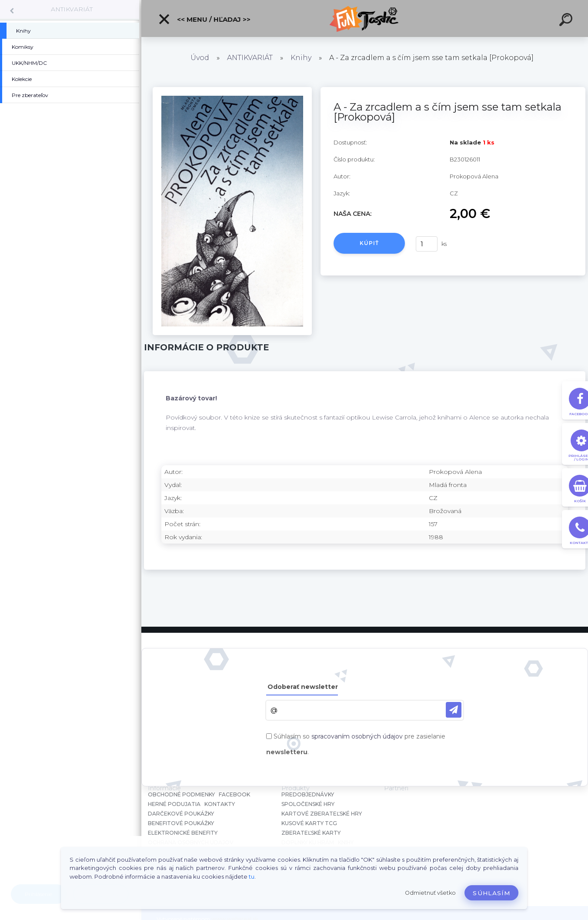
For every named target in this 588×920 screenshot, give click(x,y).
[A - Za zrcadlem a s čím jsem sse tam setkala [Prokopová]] (232, 90)
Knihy (301, 58)
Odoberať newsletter (303, 687)
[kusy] (427, 244)
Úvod (200, 58)
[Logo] (365, 18)
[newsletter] (454, 710)
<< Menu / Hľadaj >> (204, 19)
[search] (567, 21)
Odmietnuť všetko (430, 893)
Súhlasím (491, 893)
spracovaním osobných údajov (357, 736)
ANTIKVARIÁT (72, 9)
